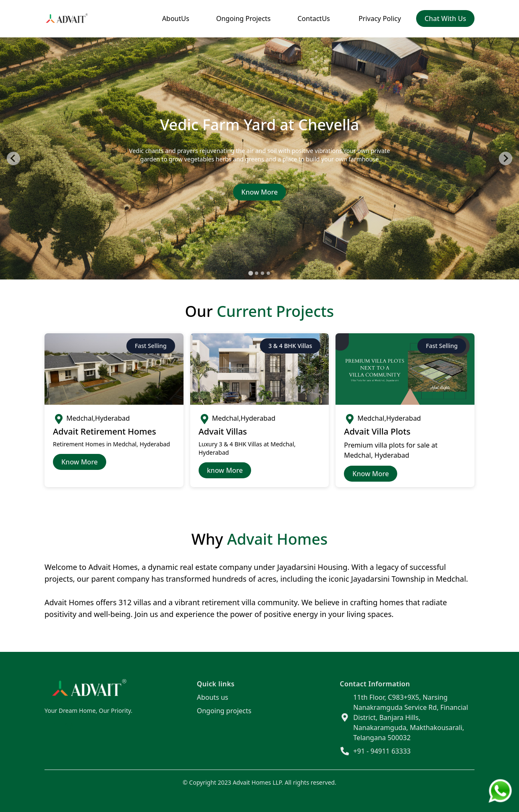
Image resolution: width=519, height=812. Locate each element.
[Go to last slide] (13, 158)
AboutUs (176, 18)
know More (225, 470)
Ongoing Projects (244, 18)
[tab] (250, 273)
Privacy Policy (380, 18)
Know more (371, 474)
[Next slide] (506, 158)
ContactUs (314, 18)
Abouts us (213, 697)
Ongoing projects (224, 711)
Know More (260, 192)
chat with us (445, 18)
